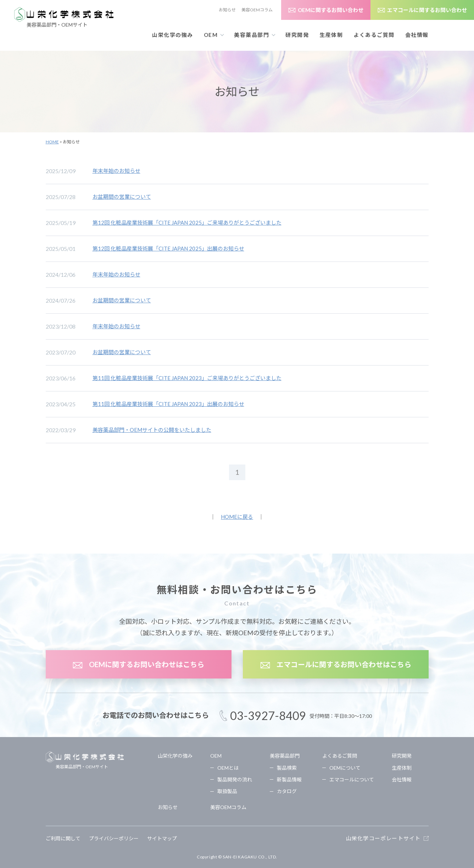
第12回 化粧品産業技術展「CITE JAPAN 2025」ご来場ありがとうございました (187, 223)
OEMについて (345, 768)
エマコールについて (352, 779)
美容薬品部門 (285, 756)
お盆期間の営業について (122, 197)
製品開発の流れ (235, 779)
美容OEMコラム (257, 10)
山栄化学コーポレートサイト (383, 838)
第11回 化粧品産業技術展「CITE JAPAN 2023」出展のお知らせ (168, 404)
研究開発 (297, 35)
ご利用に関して (63, 838)
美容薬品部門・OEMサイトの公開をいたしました (152, 430)
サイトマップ (162, 838)
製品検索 (287, 768)
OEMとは (228, 768)
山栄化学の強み (173, 35)
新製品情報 (289, 779)
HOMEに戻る (237, 517)
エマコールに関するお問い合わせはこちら (344, 664)
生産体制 (331, 35)
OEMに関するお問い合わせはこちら (147, 664)
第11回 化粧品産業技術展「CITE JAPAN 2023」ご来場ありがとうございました (187, 378)
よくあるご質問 (340, 756)
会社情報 (417, 35)
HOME (52, 142)
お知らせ (227, 10)
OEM (216, 756)
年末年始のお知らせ (116, 171)
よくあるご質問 (374, 35)
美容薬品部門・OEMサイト (85, 760)
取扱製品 (227, 791)
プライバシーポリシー (114, 838)
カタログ (287, 791)
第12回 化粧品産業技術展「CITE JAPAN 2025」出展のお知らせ (168, 248)
